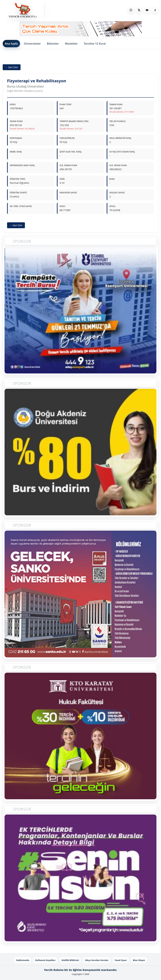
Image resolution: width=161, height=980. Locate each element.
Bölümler (53, 44)
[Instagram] (131, 10)
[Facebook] (155, 10)
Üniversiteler (32, 44)
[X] (139, 10)
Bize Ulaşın (139, 960)
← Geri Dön (12, 67)
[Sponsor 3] (80, 596)
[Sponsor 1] (80, 312)
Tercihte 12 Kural (95, 44)
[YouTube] (147, 10)
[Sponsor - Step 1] (81, 29)
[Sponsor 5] (80, 880)
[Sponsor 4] (80, 738)
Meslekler (71, 44)
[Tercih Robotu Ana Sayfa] (24, 10)
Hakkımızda (23, 960)
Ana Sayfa (11, 44)
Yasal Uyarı (121, 960)
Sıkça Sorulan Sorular (97, 960)
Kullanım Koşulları (45, 960)
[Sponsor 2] (80, 454)
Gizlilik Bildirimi (70, 960)
